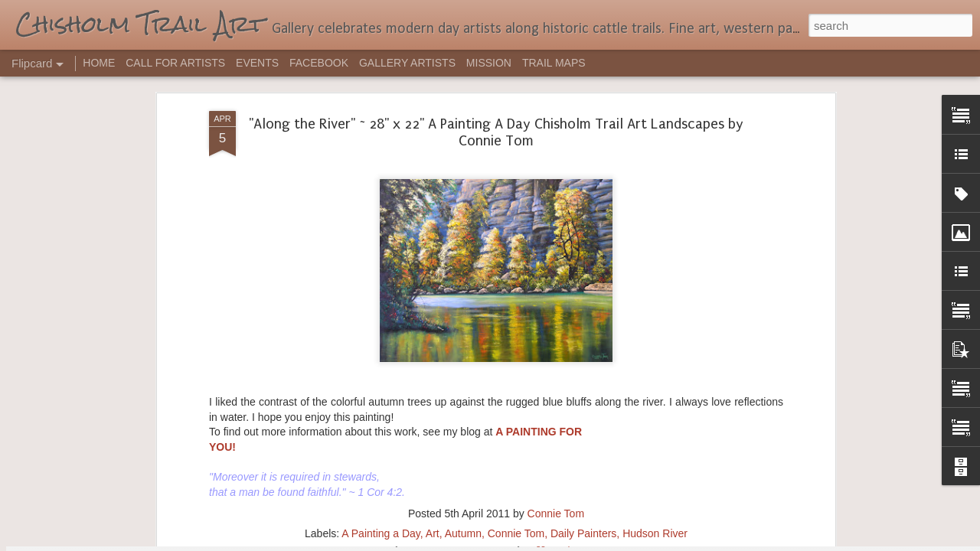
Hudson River (655, 217)
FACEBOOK (319, 63)
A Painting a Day (381, 217)
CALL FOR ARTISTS (175, 63)
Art (433, 217)
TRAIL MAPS (554, 63)
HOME (99, 63)
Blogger (538, 543)
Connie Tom (556, 197)
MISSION (489, 63)
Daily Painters (583, 217)
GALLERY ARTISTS (407, 63)
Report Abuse (583, 543)
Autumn (463, 217)
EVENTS (257, 63)
